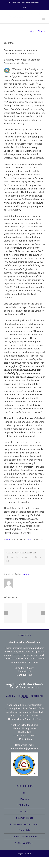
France (25, 811)
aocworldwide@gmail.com (31, 2)
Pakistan (25, 799)
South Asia (25, 830)
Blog (30, 539)
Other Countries (25, 843)
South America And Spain (25, 824)
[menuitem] (24, 7)
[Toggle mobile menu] (44, 19)
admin (8, 539)
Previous (31, 31)
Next (40, 31)
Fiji (25, 793)
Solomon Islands (25, 818)
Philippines (25, 805)
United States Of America (25, 837)
